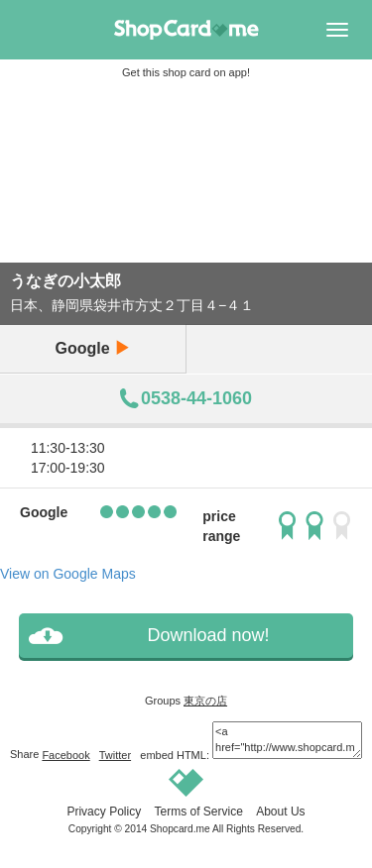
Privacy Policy (104, 812)
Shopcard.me (180, 829)
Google (92, 348)
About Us (280, 812)
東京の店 (205, 701)
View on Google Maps (68, 574)
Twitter (115, 755)
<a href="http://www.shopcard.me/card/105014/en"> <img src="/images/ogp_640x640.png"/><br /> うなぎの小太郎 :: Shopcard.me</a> (287, 740)
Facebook (65, 755)
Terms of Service (198, 812)
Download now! (208, 635)
